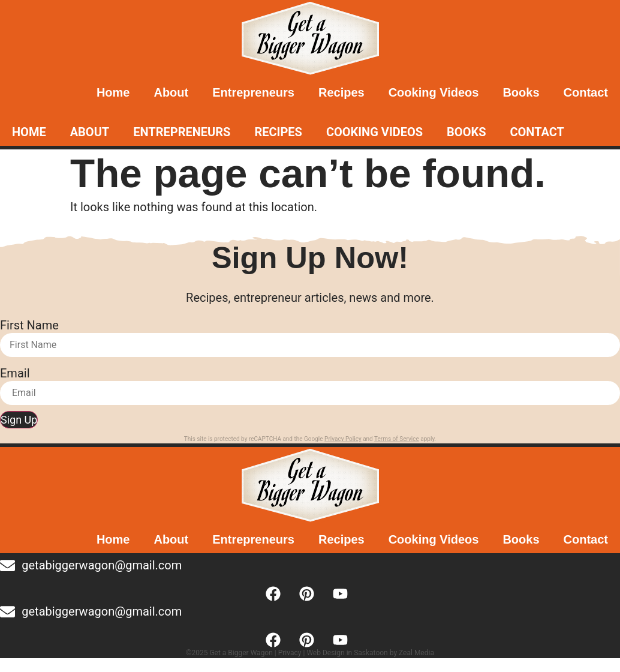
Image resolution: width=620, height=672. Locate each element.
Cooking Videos (434, 92)
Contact (586, 92)
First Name (29, 325)
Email (15, 373)
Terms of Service (397, 439)
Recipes (341, 92)
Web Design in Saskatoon (347, 653)
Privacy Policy (343, 439)
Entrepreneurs (253, 92)
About (171, 92)
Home (113, 92)
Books (521, 92)
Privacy (290, 653)
